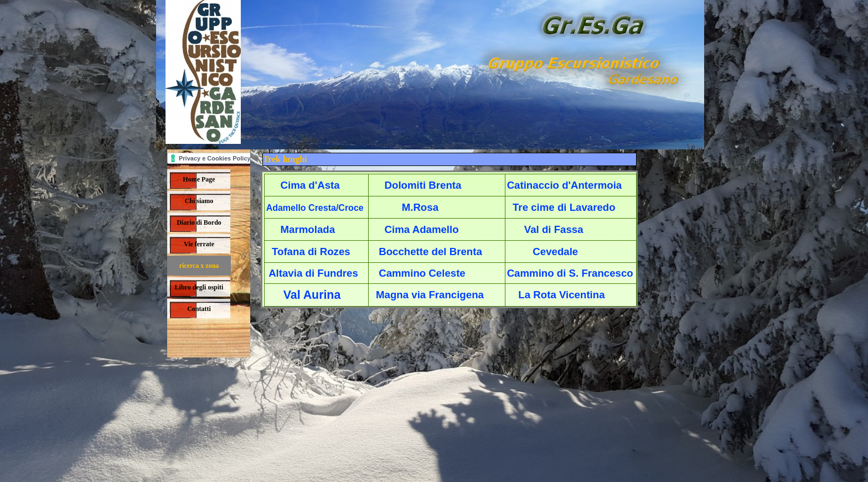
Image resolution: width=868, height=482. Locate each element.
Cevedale (555, 252)
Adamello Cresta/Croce (315, 208)
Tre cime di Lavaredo (564, 207)
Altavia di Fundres (313, 273)
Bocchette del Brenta (430, 252)
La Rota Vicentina (561, 295)
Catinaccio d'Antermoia (565, 185)
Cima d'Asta (310, 185)
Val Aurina (312, 295)
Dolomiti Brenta (423, 185)
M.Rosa (420, 207)
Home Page (199, 179)
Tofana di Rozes (311, 252)
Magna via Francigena (430, 295)
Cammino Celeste (422, 273)
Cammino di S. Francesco (570, 273)
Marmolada (308, 229)
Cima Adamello (422, 229)
